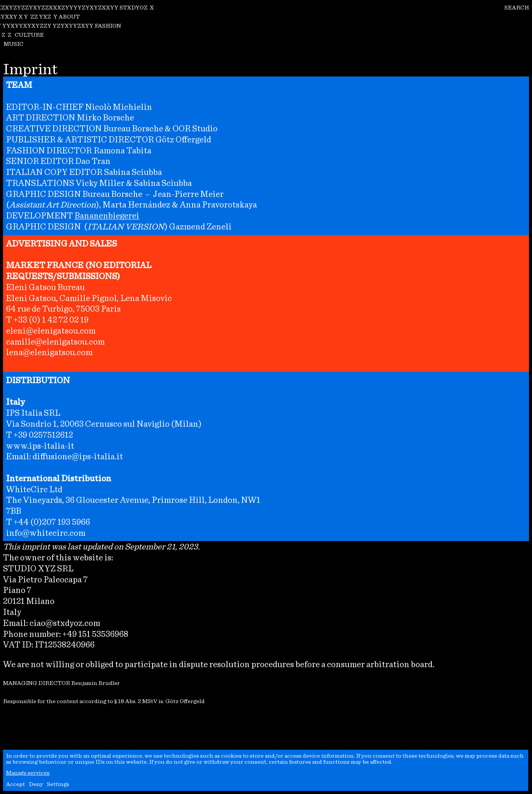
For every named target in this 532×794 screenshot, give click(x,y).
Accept (16, 784)
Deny (36, 784)
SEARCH (517, 7)
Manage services (28, 773)
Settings (58, 784)
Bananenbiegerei (107, 215)
